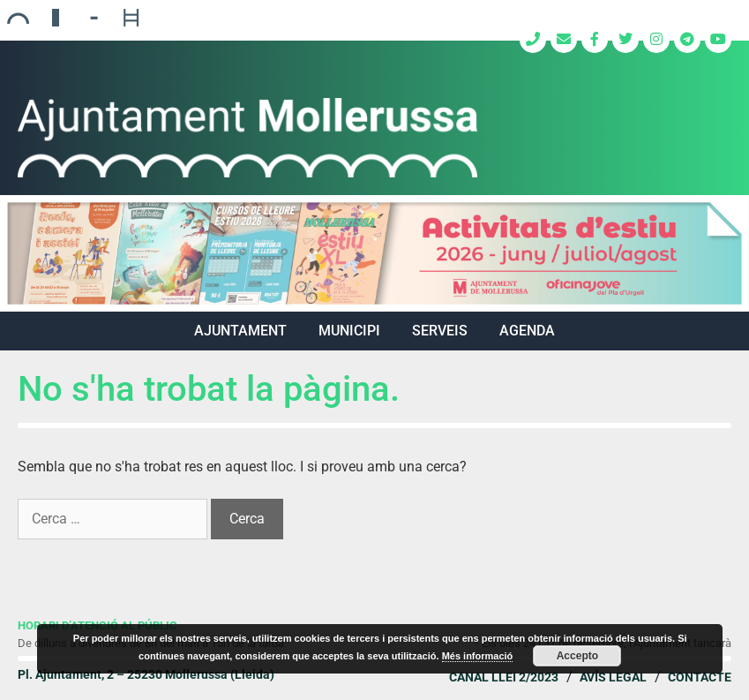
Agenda (527, 331)
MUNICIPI (349, 331)
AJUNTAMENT (240, 331)
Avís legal (613, 677)
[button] (374, 254)
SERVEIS (440, 331)
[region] (374, 254)
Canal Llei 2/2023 (504, 677)
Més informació (478, 656)
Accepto (577, 656)
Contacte (700, 677)
